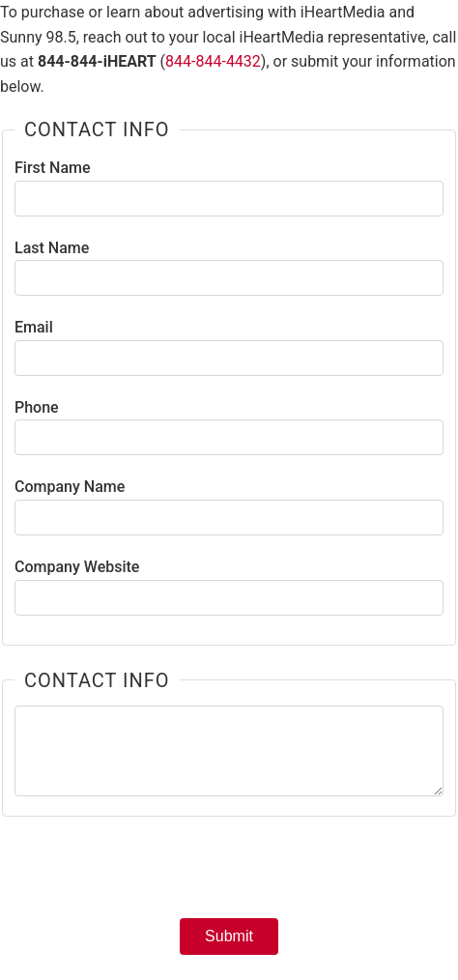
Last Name (52, 248)
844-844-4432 (213, 61)
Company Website (77, 567)
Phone (37, 407)
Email (34, 327)
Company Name (70, 487)
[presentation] (229, 874)
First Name (53, 168)
